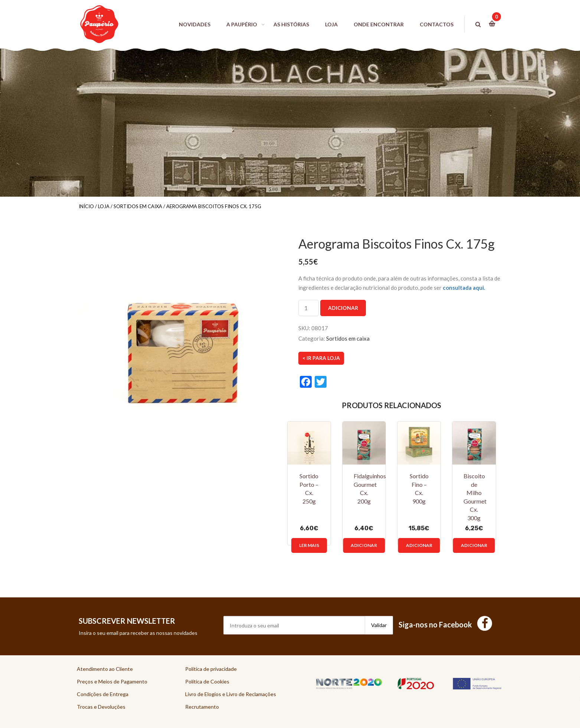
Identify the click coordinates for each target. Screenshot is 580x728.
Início (86, 206)
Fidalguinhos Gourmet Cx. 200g (370, 488)
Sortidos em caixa (138, 206)
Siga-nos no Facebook (445, 624)
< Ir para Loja (321, 358)
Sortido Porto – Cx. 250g (309, 488)
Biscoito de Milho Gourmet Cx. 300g (475, 497)
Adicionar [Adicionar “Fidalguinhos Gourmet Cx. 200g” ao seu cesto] (364, 545)
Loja (104, 206)
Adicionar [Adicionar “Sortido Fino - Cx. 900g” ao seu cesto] (419, 545)
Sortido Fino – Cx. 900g (419, 488)
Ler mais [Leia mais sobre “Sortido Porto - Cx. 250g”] (309, 545)
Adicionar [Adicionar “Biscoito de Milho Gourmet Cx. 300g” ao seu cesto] (474, 545)
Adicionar (343, 308)
